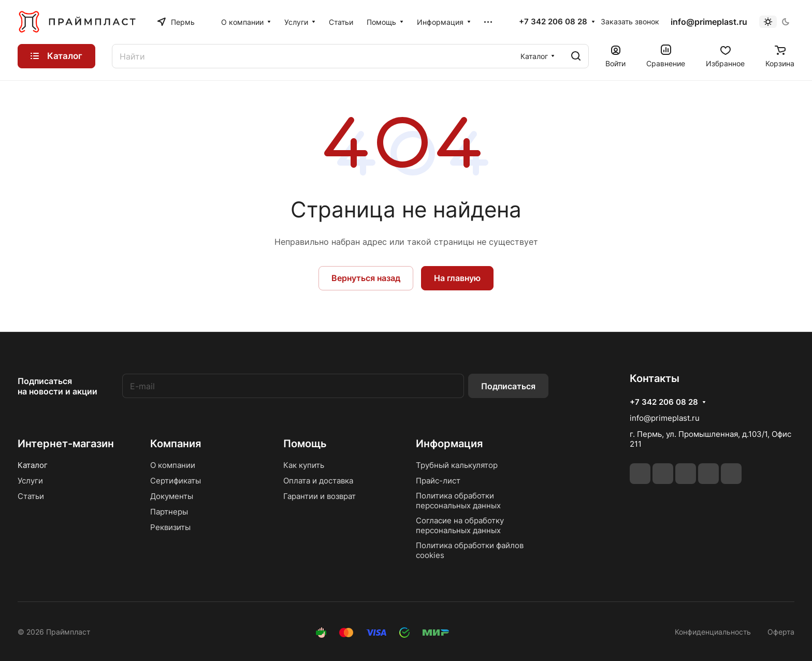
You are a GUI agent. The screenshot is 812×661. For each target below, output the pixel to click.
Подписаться (508, 386)
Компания (176, 444)
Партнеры (169, 512)
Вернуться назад (366, 278)
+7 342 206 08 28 (553, 22)
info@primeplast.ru (709, 22)
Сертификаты (176, 481)
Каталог (33, 465)
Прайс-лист (438, 481)
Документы (172, 496)
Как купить (304, 465)
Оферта (781, 632)
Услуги (30, 481)
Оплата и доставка (318, 481)
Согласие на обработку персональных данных (460, 525)
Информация (449, 444)
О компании (173, 465)
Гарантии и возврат (320, 496)
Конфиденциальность (713, 632)
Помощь (305, 444)
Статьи (31, 496)
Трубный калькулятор (457, 465)
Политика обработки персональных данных (458, 501)
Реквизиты (170, 527)
